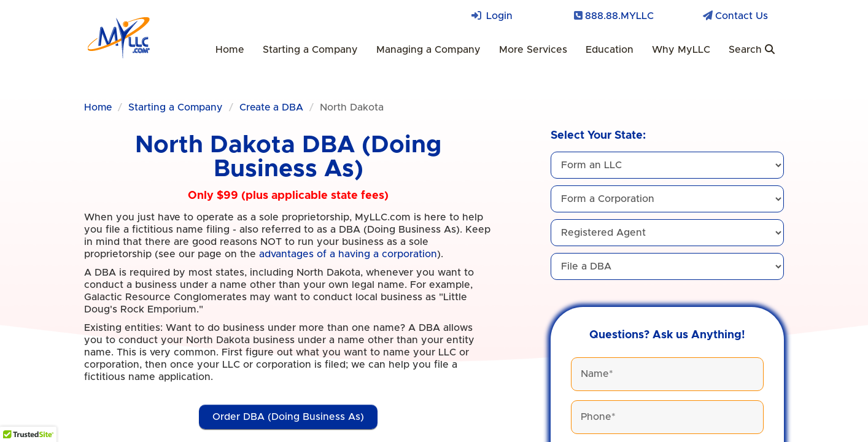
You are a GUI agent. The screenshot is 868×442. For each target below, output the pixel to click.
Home (230, 50)
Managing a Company (428, 50)
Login (499, 16)
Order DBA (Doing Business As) (288, 417)
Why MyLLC (681, 50)
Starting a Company (310, 50)
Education (610, 50)
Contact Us (742, 16)
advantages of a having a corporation (348, 254)
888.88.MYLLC (619, 16)
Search (752, 49)
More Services (533, 50)
